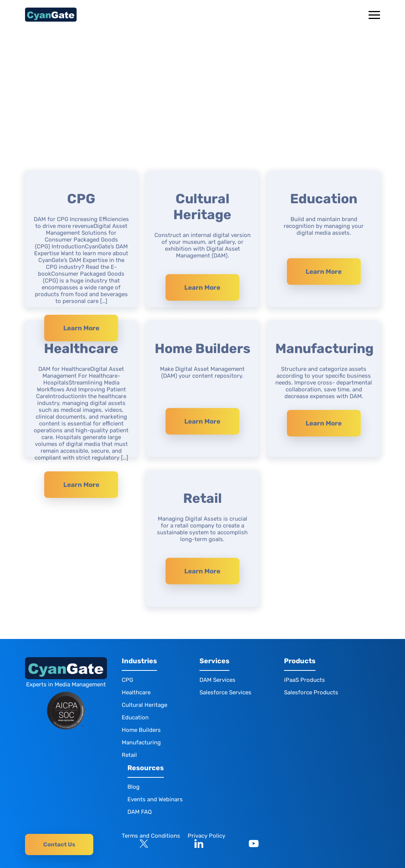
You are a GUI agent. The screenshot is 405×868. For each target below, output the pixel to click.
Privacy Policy (206, 836)
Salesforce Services (225, 692)
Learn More (81, 328)
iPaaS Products (305, 680)
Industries (139, 661)
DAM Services (217, 680)
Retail (129, 755)
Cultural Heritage (144, 705)
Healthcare (136, 692)
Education (135, 717)
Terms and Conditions (151, 836)
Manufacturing (141, 742)
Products (300, 661)
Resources (146, 768)
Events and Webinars (155, 799)
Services (214, 661)
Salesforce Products (311, 692)
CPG (127, 680)
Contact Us (59, 844)
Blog (133, 787)
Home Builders (141, 730)
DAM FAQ (140, 812)
